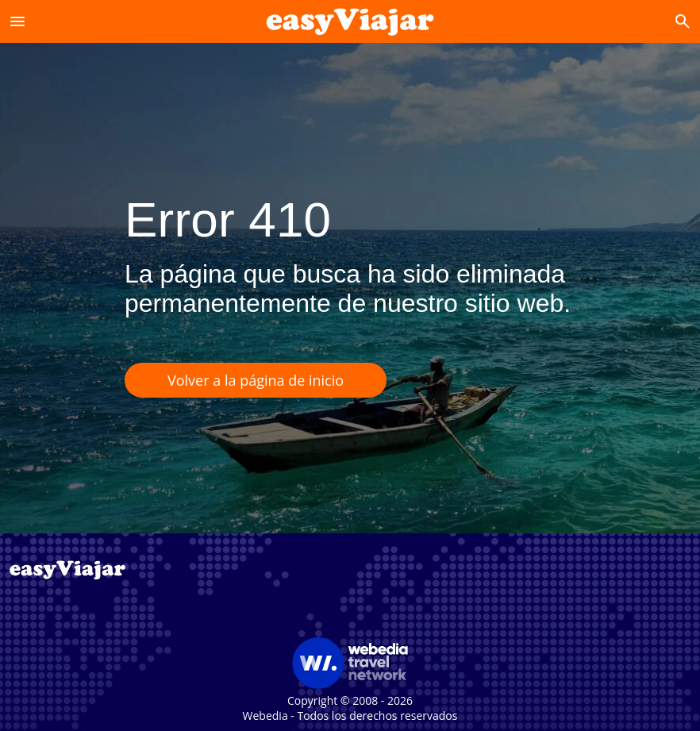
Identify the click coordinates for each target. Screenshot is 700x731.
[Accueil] (350, 21)
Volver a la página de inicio (256, 380)
